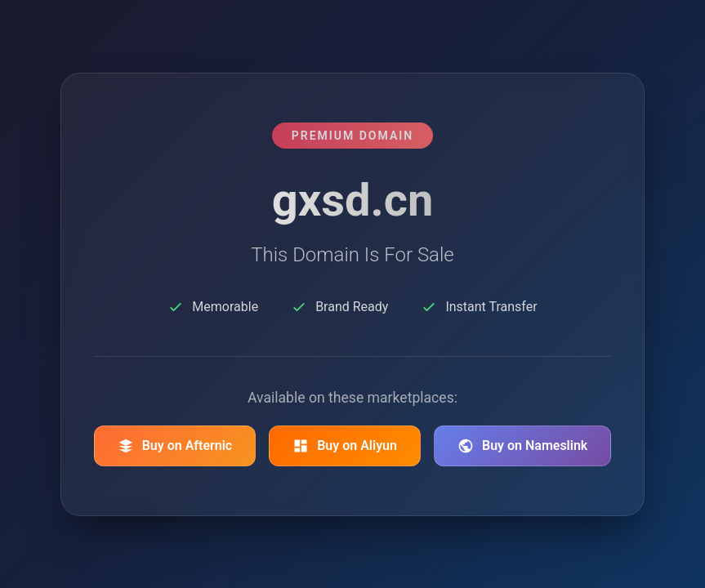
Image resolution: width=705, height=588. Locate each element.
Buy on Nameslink (522, 446)
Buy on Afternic (175, 446)
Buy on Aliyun (345, 446)
